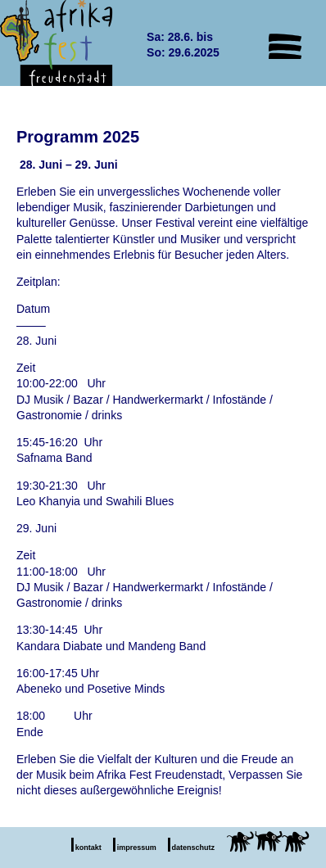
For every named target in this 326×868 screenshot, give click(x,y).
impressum (137, 848)
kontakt (88, 848)
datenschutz (194, 848)
